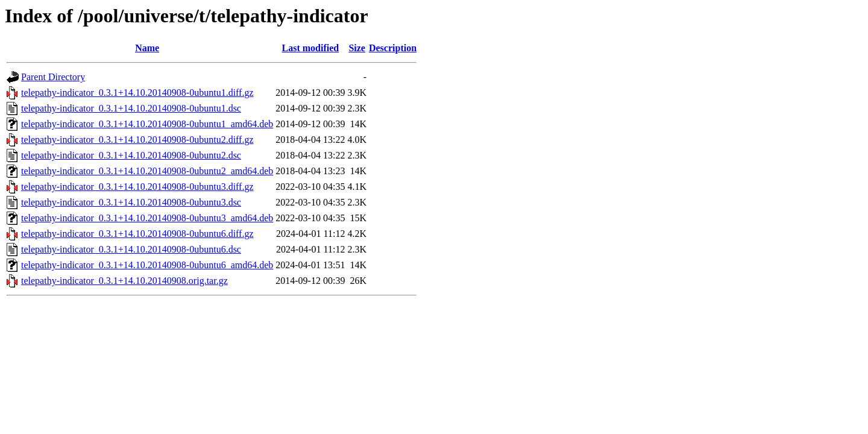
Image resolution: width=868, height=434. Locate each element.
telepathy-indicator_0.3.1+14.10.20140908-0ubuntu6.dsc (131, 249)
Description (393, 48)
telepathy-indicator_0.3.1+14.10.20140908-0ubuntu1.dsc (131, 108)
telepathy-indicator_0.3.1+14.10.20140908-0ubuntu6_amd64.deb (147, 265)
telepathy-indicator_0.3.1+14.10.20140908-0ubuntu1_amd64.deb (147, 124)
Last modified (311, 48)
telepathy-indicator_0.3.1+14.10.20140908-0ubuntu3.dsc (131, 202)
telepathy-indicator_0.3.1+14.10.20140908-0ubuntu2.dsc (131, 155)
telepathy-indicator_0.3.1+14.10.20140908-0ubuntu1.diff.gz (137, 93)
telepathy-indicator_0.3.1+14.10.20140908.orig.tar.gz (124, 281)
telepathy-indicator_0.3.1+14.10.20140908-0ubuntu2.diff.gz (137, 140)
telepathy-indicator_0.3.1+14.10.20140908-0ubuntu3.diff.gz (137, 187)
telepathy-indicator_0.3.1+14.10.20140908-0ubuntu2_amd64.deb (147, 171)
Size (357, 48)
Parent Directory (53, 77)
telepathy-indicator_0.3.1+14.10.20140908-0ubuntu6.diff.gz (137, 234)
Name (147, 48)
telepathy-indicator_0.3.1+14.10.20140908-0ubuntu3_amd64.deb (147, 218)
